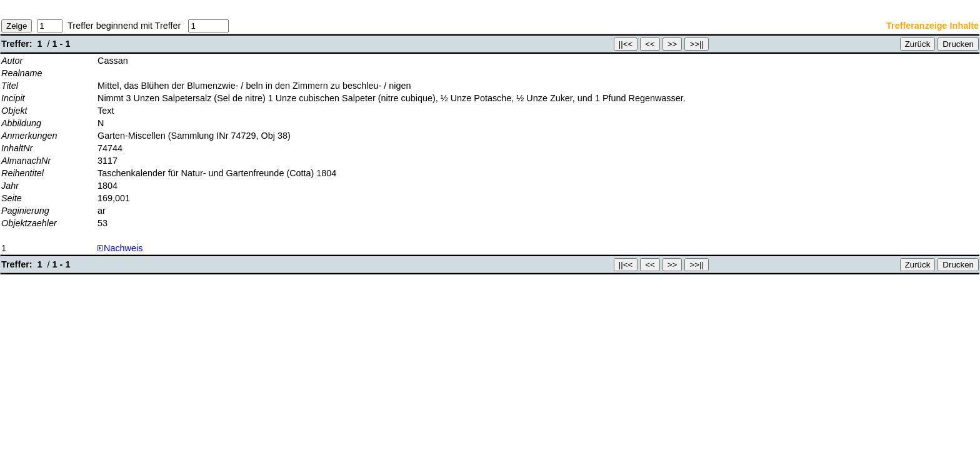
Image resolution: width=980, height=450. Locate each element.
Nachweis (120, 248)
